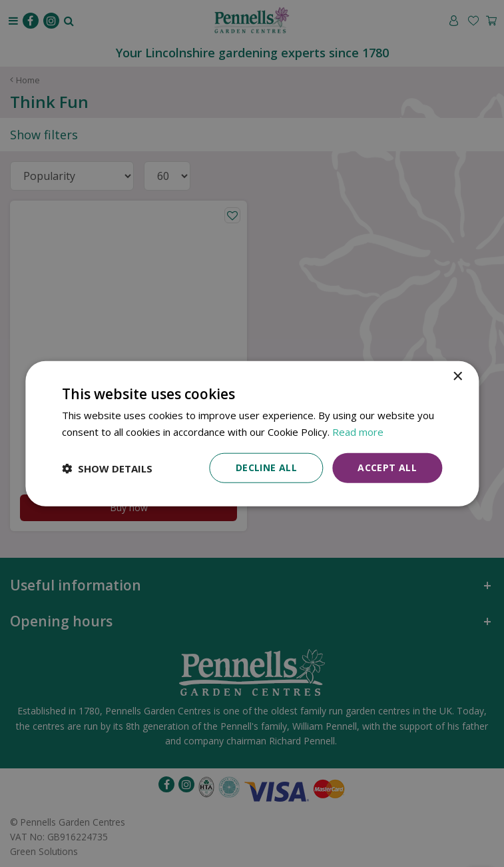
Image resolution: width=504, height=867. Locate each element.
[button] (107, 468)
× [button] (457, 376)
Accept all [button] (387, 467)
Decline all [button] (266, 467)
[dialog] (252, 433)
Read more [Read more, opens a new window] (358, 431)
